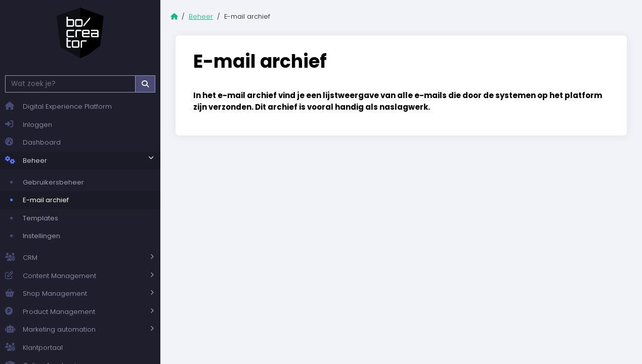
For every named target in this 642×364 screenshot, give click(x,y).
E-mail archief (46, 200)
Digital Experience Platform (58, 106)
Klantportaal (34, 348)
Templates (40, 218)
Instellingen (41, 236)
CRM (21, 258)
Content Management (51, 276)
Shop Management (46, 294)
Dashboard (33, 142)
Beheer (26, 161)
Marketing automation (50, 330)
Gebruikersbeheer (53, 182)
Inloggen (29, 125)
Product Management (50, 312)
